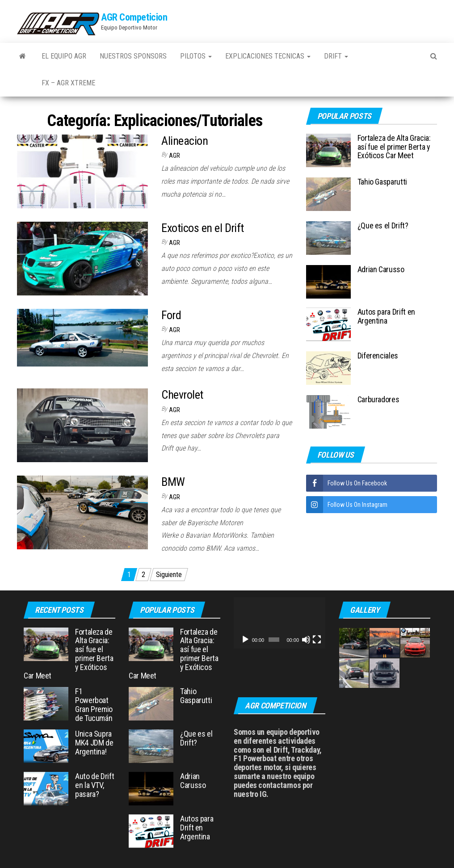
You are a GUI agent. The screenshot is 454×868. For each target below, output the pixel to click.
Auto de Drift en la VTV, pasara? (95, 785)
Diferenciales (378, 356)
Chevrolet (182, 395)
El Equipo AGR (64, 56)
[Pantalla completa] (317, 640)
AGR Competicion (134, 17)
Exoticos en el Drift (203, 228)
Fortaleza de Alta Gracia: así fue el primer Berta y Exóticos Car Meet (394, 147)
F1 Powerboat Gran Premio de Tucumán (94, 704)
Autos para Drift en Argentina (386, 316)
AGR (174, 156)
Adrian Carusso (381, 269)
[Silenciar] (306, 640)
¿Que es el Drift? (383, 225)
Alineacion (185, 141)
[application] (280, 623)
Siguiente (169, 575)
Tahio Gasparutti (382, 182)
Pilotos (196, 56)
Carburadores (378, 399)
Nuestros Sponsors (133, 56)
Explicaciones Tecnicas (268, 56)
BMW (173, 482)
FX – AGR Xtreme (68, 83)
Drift (336, 56)
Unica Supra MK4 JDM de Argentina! (94, 743)
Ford (171, 315)
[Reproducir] (245, 640)
